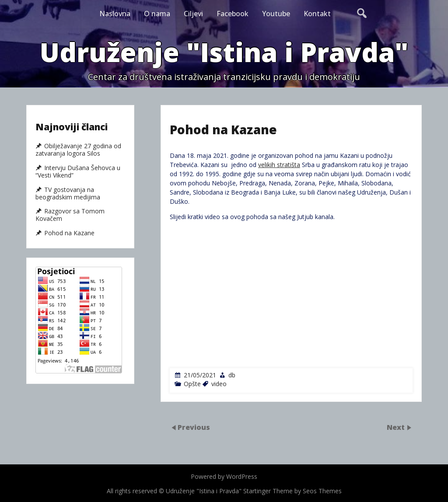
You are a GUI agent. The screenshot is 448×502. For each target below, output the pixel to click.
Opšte (192, 384)
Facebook (233, 14)
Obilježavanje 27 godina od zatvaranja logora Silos (78, 150)
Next (397, 427)
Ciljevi (193, 14)
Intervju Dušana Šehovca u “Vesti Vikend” (78, 172)
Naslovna (115, 14)
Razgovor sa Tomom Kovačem (70, 215)
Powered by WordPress (224, 476)
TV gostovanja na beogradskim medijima (68, 193)
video (219, 384)
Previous (194, 427)
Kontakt (317, 14)
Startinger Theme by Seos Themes (292, 491)
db (232, 375)
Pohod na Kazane (69, 233)
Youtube (276, 14)
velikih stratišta (279, 165)
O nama (157, 14)
